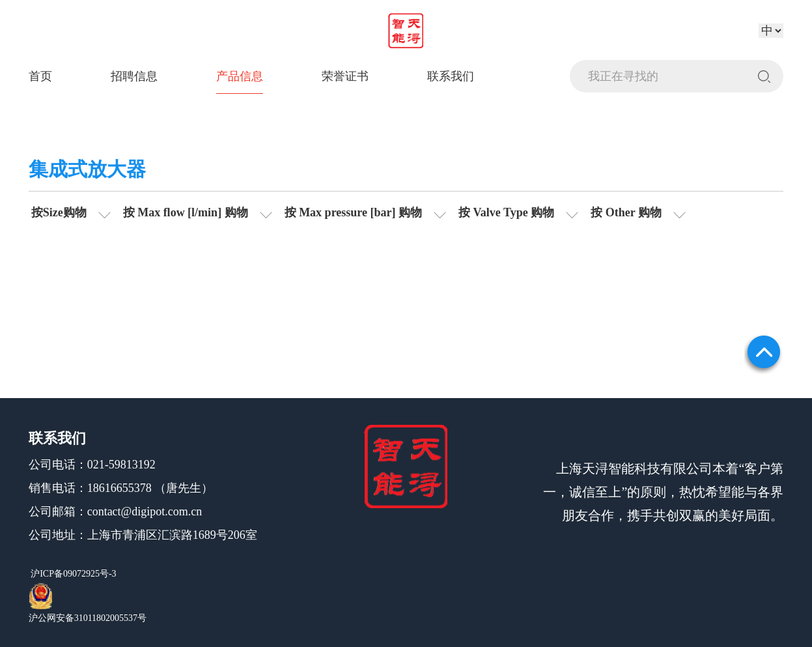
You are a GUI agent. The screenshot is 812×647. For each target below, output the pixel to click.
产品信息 (240, 76)
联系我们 (451, 76)
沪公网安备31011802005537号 (88, 618)
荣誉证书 (345, 76)
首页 (40, 76)
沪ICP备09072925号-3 (73, 574)
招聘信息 (134, 76)
